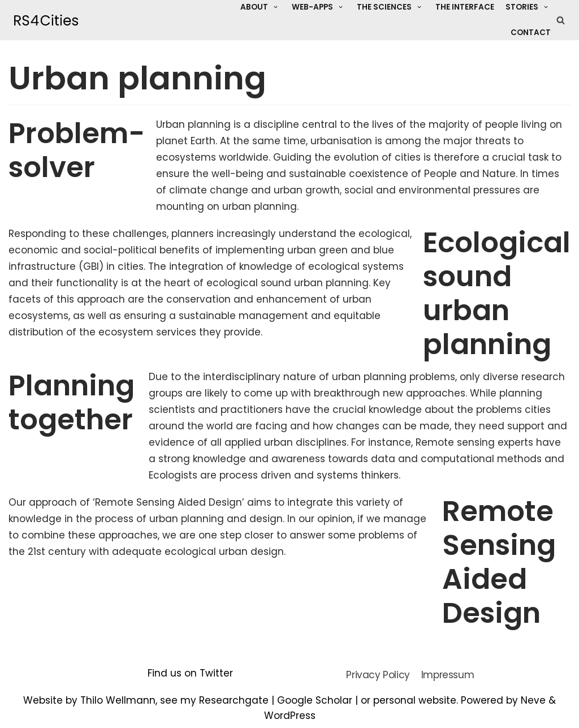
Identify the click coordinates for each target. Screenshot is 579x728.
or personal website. (411, 700)
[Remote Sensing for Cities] (46, 20)
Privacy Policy (378, 675)
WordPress (290, 716)
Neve (533, 700)
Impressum (448, 675)
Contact (531, 33)
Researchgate (234, 700)
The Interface (465, 7)
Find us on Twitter (190, 673)
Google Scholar (315, 700)
